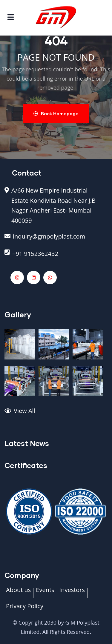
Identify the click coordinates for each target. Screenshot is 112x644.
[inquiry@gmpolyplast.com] (56, 239)
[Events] (45, 593)
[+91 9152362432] (56, 257)
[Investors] (72, 593)
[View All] (56, 414)
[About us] (18, 593)
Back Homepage (56, 113)
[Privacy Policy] (25, 609)
